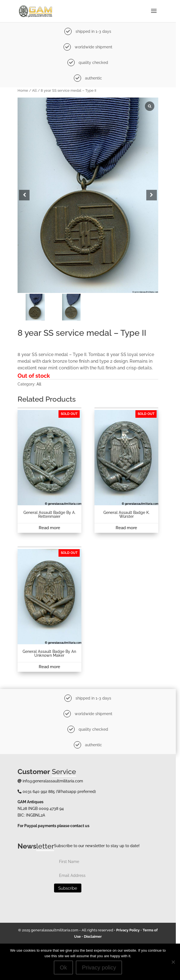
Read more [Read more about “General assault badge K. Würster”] (129, 535)
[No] (173, 962)
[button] (155, 198)
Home (23, 90)
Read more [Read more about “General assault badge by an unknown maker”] (51, 676)
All (35, 90)
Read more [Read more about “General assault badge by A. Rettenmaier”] (51, 535)
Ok (65, 967)
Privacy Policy (130, 941)
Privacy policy (101, 967)
